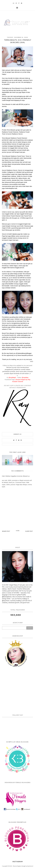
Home (18, 531)
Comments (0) (17, 434)
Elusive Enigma (17, 866)
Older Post (29, 531)
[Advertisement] (17, 691)
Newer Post (6, 531)
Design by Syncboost (27, 866)
